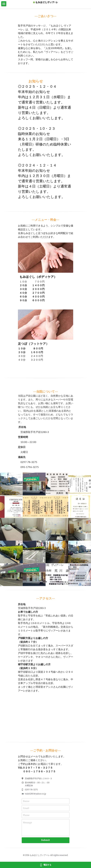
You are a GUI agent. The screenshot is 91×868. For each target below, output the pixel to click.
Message (27, 823)
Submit (45, 840)
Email (26, 808)
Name (26, 801)
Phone (26, 815)
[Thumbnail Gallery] (11, 484)
